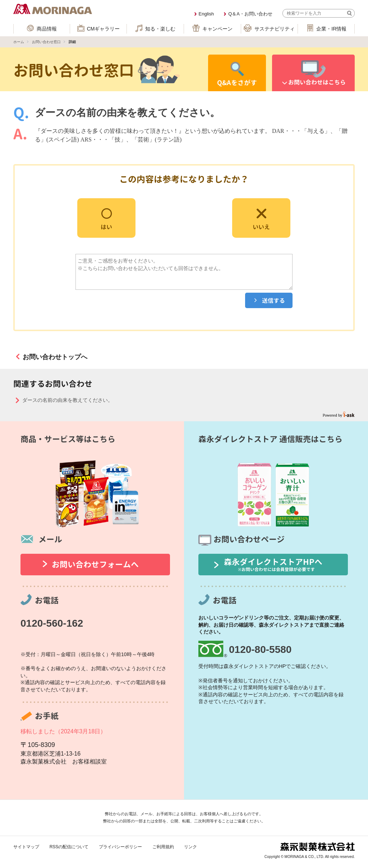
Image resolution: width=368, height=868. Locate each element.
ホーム (19, 42)
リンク (190, 847)
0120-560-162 (52, 623)
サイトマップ (26, 847)
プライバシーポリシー (120, 847)
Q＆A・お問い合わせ (250, 14)
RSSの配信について (69, 847)
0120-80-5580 (260, 649)
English (206, 14)
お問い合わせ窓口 (46, 42)
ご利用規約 (163, 847)
